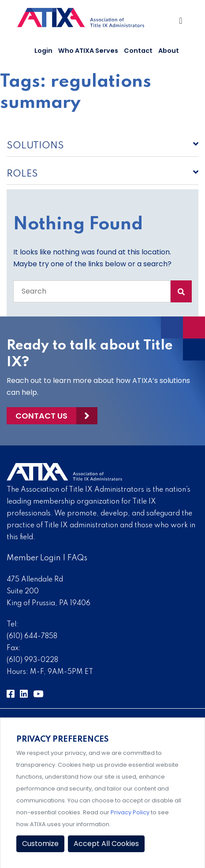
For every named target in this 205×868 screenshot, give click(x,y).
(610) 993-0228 (32, 660)
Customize (40, 844)
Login (43, 51)
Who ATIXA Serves (88, 51)
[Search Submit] (181, 291)
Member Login (34, 558)
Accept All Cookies (106, 844)
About (169, 51)
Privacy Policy (130, 812)
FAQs (77, 558)
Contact (138, 51)
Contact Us (41, 416)
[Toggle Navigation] (182, 23)
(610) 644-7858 (32, 636)
